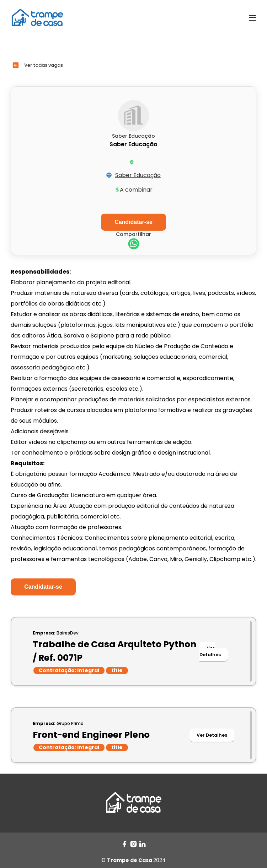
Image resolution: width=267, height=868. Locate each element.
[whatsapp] (134, 245)
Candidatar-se (43, 587)
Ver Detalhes (210, 651)
